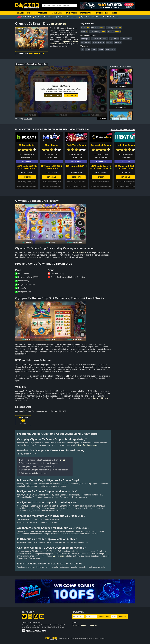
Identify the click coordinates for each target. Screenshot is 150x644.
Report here (28, 119)
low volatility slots (101, 398)
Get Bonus (27, 177)
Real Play (102, 119)
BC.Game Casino (27, 145)
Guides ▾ (115, 13)
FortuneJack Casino (101, 145)
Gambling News (102, 13)
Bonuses (20, 13)
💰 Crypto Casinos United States (90, 17)
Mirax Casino (52, 145)
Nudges (109, 42)
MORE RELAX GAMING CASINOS (123, 130)
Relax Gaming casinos (87, 445)
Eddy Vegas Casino (76, 145)
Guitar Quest (121, 86)
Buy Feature (114, 39)
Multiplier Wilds (98, 42)
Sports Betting (86, 13)
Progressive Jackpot (99, 39)
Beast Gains (121, 108)
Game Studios (71, 13)
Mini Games (86, 42)
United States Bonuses (111, 17)
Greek (101, 49)
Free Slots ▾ (43, 13)
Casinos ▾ (31, 13)
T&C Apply (23, 181)
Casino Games (57, 13)
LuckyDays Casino (126, 145)
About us (93, 625)
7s (82, 49)
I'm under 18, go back (53, 95)
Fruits (88, 49)
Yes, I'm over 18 (71, 95)
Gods (94, 49)
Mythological (110, 49)
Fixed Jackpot (126, 39)
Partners (75, 625)
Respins (118, 42)
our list (62, 460)
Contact (84, 625)
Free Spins (85, 39)
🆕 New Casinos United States (66, 17)
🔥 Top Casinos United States (43, 17)
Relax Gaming (58, 24)
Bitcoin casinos (60, 556)
